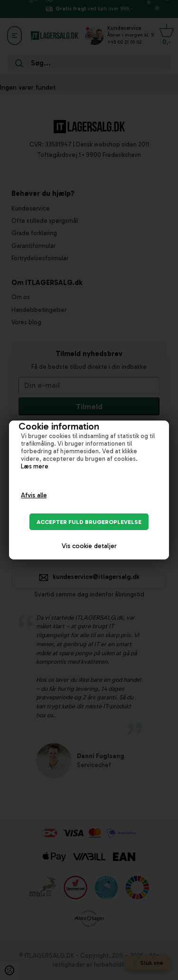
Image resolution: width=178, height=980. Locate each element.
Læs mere (35, 466)
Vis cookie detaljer (89, 546)
